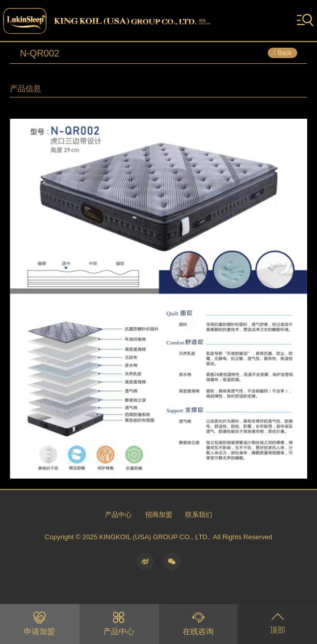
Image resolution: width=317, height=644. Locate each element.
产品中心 (118, 515)
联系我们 (199, 515)
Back (282, 53)
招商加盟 (159, 515)
